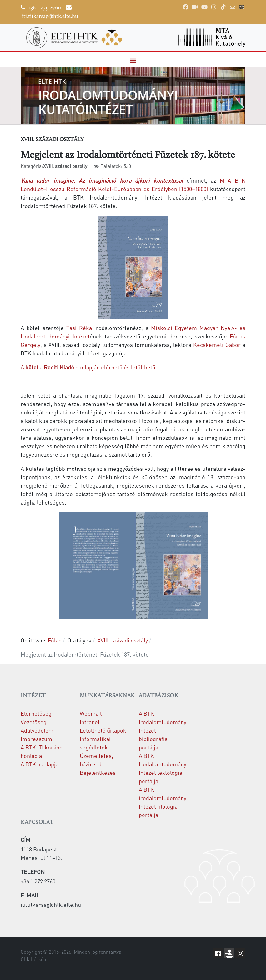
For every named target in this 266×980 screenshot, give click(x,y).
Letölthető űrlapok (103, 730)
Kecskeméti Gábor (217, 345)
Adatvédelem (37, 730)
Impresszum (36, 739)
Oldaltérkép (33, 959)
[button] (133, 60)
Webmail (91, 713)
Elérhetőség (36, 713)
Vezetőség (34, 722)
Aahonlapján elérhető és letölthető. (89, 367)
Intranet (90, 722)
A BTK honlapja (40, 764)
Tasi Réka (79, 328)
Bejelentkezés (98, 772)
